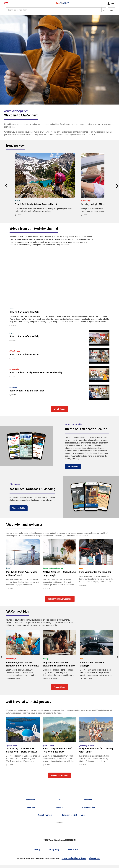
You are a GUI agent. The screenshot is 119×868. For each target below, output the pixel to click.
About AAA (31, 810)
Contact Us (31, 803)
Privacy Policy (54, 853)
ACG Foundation (88, 810)
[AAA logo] (7, 3)
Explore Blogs (60, 690)
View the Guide (19, 508)
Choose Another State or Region (74, 861)
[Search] (51, 10)
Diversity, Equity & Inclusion (74, 818)
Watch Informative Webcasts (60, 599)
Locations (88, 803)
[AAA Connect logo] (62, 3)
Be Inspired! (73, 466)
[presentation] (6, 186)
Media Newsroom (45, 818)
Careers (59, 810)
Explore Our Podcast (59, 778)
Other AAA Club (94, 861)
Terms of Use (72, 853)
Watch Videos (60, 409)
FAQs (59, 803)
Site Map (37, 853)
